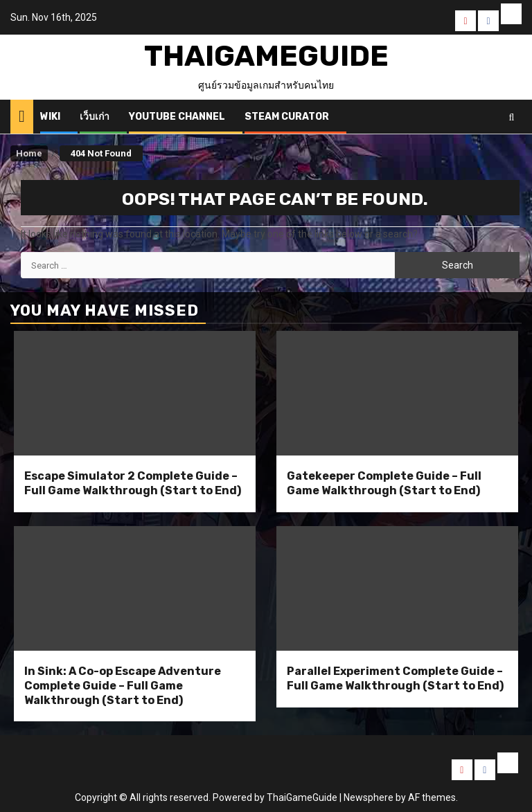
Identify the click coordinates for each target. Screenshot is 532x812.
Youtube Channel (177, 117)
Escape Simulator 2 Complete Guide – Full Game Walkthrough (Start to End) (133, 483)
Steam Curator (287, 117)
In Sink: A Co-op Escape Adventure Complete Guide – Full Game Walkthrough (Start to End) (123, 686)
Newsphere (369, 797)
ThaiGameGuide (266, 56)
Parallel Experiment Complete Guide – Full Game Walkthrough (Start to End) (395, 678)
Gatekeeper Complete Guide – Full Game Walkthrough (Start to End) (384, 483)
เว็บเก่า (95, 117)
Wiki (50, 117)
